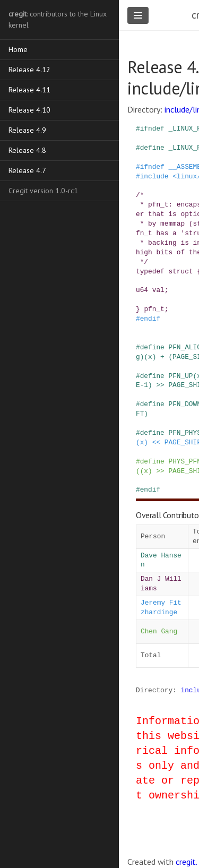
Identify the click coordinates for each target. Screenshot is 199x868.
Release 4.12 (29, 70)
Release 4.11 (29, 90)
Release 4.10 (29, 110)
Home (18, 49)
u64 (142, 290)
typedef (150, 271)
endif (150, 319)
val (158, 290)
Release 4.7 (27, 170)
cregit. (187, 862)
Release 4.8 (27, 150)
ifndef (152, 128)
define (152, 148)
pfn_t (154, 309)
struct (180, 271)
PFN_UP (180, 376)
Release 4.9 (27, 130)
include (154, 176)
